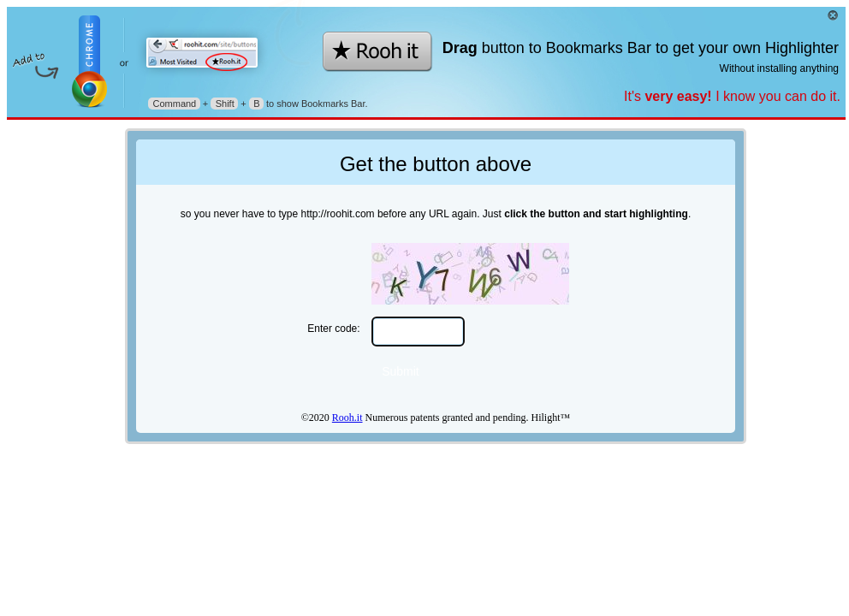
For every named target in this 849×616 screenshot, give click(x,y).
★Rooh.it (378, 52)
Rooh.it (347, 418)
